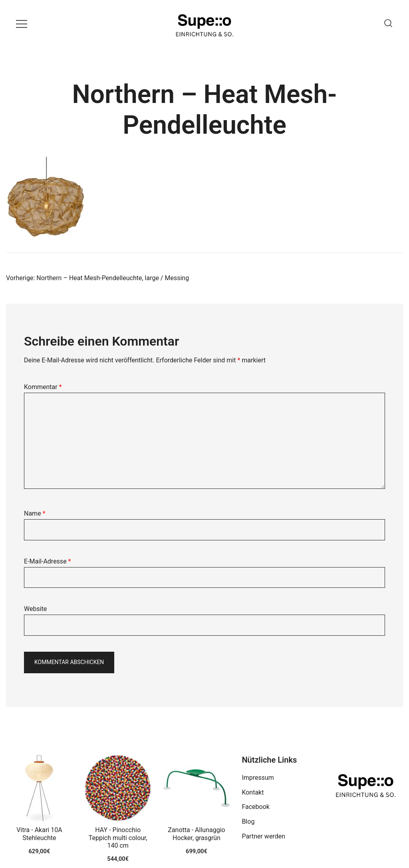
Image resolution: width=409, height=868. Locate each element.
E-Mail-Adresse (47, 561)
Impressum (258, 778)
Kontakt (253, 792)
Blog (248, 822)
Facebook (255, 807)
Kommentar (43, 387)
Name (35, 513)
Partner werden (263, 836)
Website (35, 609)
